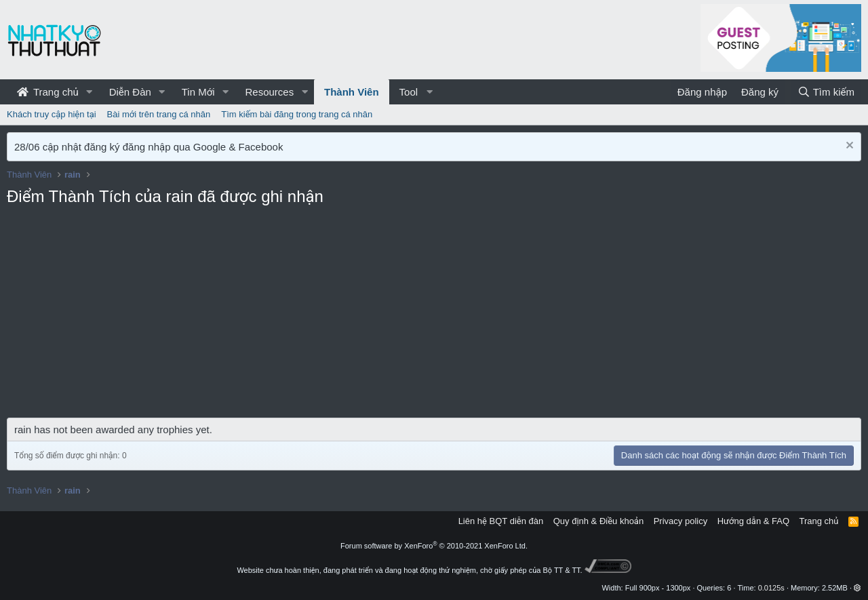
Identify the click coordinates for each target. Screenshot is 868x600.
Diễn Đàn (130, 92)
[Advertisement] (434, 316)
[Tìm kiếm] (826, 92)
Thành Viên (352, 92)
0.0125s (771, 588)
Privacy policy (680, 521)
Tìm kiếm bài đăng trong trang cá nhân (297, 114)
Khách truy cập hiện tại (52, 114)
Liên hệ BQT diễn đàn (501, 521)
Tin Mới (198, 92)
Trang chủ (48, 92)
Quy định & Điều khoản (598, 521)
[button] (90, 92)
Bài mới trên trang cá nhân (159, 114)
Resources (269, 92)
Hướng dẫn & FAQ (753, 521)
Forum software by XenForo (434, 546)
